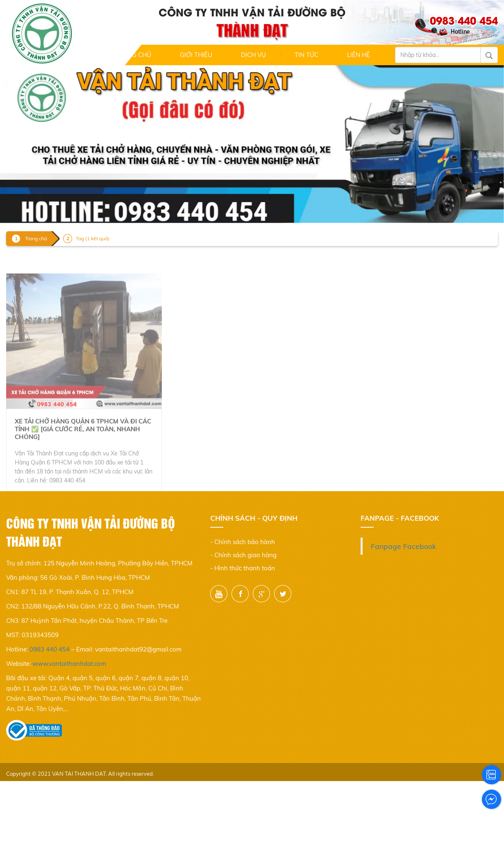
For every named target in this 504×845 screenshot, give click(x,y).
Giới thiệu (196, 55)
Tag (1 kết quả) (93, 238)
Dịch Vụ (253, 55)
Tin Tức (306, 55)
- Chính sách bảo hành (243, 542)
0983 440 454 (50, 649)
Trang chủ (133, 55)
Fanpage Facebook (403, 546)
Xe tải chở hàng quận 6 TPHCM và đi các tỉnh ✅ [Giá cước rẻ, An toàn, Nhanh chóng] (83, 446)
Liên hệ (359, 55)
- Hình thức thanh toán (243, 568)
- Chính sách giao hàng (243, 555)
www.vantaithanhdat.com (69, 664)
